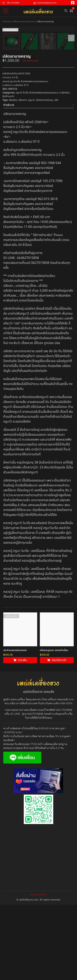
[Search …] (66, 11)
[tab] (38, 172)
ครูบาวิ (31, 167)
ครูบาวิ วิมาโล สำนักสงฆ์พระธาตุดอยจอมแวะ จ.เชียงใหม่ (43, 160)
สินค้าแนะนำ (8, 163)
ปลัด (56, 167)
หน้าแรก (6, 22)
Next (71, 72)
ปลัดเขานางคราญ (44, 167)
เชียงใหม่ (13, 167)
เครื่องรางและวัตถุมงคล (24, 22)
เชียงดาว (23, 167)
